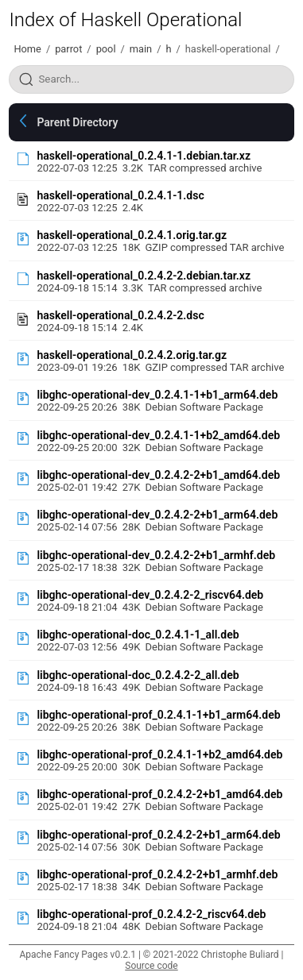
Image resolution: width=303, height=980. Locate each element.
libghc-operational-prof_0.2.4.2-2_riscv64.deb (151, 914)
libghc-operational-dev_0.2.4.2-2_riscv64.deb (150, 595)
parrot (68, 49)
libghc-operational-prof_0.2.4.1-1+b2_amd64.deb (159, 754)
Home (27, 49)
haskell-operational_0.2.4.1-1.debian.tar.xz (144, 156)
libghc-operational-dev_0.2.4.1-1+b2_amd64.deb (158, 435)
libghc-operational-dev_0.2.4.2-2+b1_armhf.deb (156, 555)
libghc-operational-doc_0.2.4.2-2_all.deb (138, 675)
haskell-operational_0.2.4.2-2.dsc (120, 315)
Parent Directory (77, 122)
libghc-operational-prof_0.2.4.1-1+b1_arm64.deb (158, 715)
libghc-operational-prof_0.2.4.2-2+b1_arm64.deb (158, 835)
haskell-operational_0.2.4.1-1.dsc (120, 195)
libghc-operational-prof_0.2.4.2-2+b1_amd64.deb (159, 794)
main (141, 49)
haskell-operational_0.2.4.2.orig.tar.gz (132, 355)
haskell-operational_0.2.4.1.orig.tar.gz (132, 235)
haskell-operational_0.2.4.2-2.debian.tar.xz (144, 276)
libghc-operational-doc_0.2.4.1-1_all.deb (138, 635)
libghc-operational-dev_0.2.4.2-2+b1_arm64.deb (157, 515)
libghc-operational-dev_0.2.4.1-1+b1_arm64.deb (157, 395)
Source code (151, 966)
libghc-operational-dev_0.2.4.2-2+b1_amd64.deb (158, 475)
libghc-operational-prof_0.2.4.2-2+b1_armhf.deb (157, 874)
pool (106, 49)
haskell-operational (228, 49)
